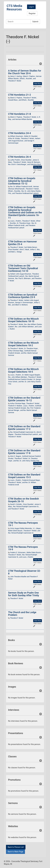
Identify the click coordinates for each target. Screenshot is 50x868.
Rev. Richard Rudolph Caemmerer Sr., (23, 432)
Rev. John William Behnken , (18, 377)
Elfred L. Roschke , (15, 191)
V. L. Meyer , (37, 528)
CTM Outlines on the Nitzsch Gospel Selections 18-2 (23, 344)
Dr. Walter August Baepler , (31, 375)
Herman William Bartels (24, 119)
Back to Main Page (15, 852)
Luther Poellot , (16, 160)
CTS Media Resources (14, 8)
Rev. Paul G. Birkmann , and (25, 278)
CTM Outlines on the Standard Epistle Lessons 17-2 (24, 428)
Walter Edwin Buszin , (16, 531)
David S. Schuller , (17, 504)
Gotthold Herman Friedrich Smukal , (21, 379)
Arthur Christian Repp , (16, 351)
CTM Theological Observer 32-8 (24, 572)
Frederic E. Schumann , (18, 553)
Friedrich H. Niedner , (16, 406)
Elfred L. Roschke (28, 100)
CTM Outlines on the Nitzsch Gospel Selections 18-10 (23, 320)
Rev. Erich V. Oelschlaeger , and (19, 164)
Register (32, 13)
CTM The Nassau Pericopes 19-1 (23, 524)
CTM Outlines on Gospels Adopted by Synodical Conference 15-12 (22, 181)
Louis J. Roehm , (16, 221)
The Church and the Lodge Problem (22, 614)
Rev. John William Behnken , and (26, 327)
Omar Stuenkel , (27, 160)
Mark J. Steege (16, 252)
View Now (38, 84)
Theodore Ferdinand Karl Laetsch (27, 193)
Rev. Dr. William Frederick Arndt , (22, 187)
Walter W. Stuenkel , (31, 136)
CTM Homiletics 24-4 (20, 133)
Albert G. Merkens (21, 305)
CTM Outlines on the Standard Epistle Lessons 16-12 (24, 399)
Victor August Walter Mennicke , (22, 528)
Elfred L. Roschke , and (28, 79)
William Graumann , (17, 136)
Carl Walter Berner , (31, 247)
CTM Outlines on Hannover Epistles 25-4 (23, 243)
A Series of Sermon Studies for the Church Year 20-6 (25, 72)
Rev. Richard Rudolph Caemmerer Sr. (21, 533)
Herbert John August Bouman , (21, 274)
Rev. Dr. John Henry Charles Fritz (28, 461)
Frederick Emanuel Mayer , (31, 480)
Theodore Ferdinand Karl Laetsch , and (28, 434)
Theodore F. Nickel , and (17, 482)
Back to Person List (16, 847)
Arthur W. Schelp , (15, 138)
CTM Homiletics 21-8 (20, 114)
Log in (31, 7)
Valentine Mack (36, 164)
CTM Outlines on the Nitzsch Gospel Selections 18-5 (23, 370)
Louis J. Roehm (28, 557)
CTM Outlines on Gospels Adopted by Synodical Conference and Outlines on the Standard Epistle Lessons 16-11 (25, 213)
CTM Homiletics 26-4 (20, 157)
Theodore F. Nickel (15, 81)
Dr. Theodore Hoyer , (24, 223)
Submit (35, 22)
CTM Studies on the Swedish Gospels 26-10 (23, 500)
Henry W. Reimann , (34, 162)
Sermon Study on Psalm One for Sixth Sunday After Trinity (24, 594)
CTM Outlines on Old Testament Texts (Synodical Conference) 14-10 (23, 268)
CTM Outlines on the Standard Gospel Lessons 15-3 (24, 476)
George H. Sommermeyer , (24, 303)
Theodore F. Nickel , (30, 98)
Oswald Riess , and (15, 100)
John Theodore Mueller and (20, 577)
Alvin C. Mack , (25, 250)
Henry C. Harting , (16, 76)
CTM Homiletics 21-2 (20, 95)
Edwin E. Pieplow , (29, 76)
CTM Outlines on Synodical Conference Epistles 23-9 (23, 296)
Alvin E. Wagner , (16, 456)
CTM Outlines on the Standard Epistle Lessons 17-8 (24, 452)
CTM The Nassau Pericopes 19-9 (23, 548)
